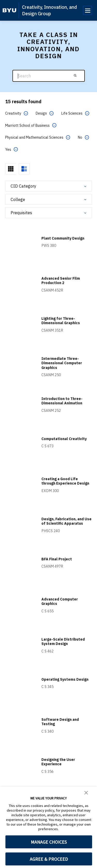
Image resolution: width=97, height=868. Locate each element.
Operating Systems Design (65, 679)
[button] (86, 792)
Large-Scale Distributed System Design (63, 642)
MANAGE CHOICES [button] (49, 842)
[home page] (9, 10)
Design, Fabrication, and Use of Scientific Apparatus (66, 521)
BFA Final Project (57, 559)
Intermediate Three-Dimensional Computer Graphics (62, 363)
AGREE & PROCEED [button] (49, 859)
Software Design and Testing (60, 722)
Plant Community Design (63, 238)
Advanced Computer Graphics (60, 602)
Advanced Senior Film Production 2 (61, 281)
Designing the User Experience (58, 762)
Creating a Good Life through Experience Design (65, 481)
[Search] (49, 76)
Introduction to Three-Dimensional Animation (62, 401)
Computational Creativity (64, 439)
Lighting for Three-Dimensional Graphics (61, 321)
